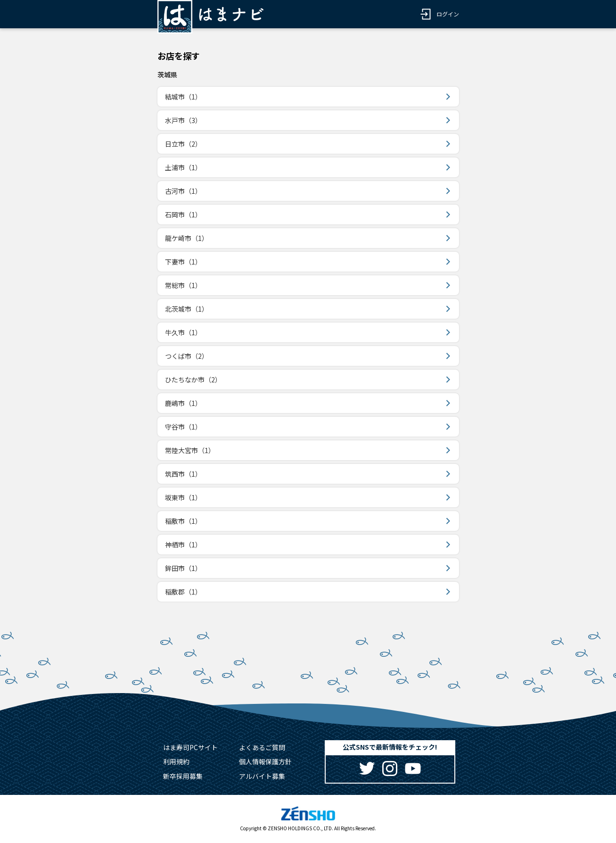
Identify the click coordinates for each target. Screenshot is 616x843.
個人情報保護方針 (265, 761)
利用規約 (176, 761)
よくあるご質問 (262, 747)
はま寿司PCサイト (190, 747)
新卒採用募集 (183, 776)
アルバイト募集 (262, 776)
